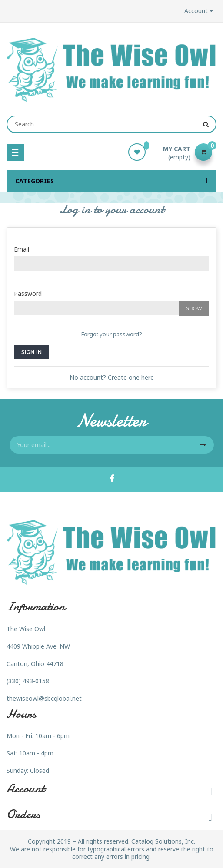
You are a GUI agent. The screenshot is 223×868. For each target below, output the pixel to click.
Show (194, 308)
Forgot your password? (112, 334)
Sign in (32, 352)
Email (22, 249)
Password (28, 293)
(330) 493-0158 (28, 681)
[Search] (111, 124)
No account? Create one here (112, 377)
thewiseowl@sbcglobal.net (44, 698)
